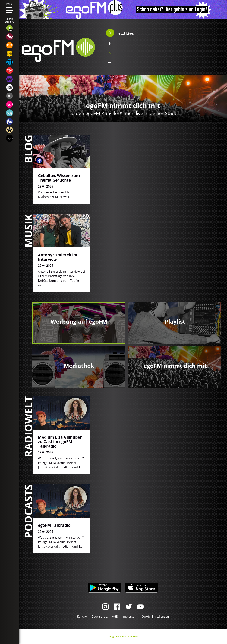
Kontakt (82, 616)
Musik (28, 231)
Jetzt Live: (120, 33)
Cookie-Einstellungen (155, 616)
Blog (28, 149)
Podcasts (28, 511)
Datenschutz (100, 616)
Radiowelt (28, 427)
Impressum (130, 616)
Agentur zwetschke (128, 637)
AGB (115, 616)
